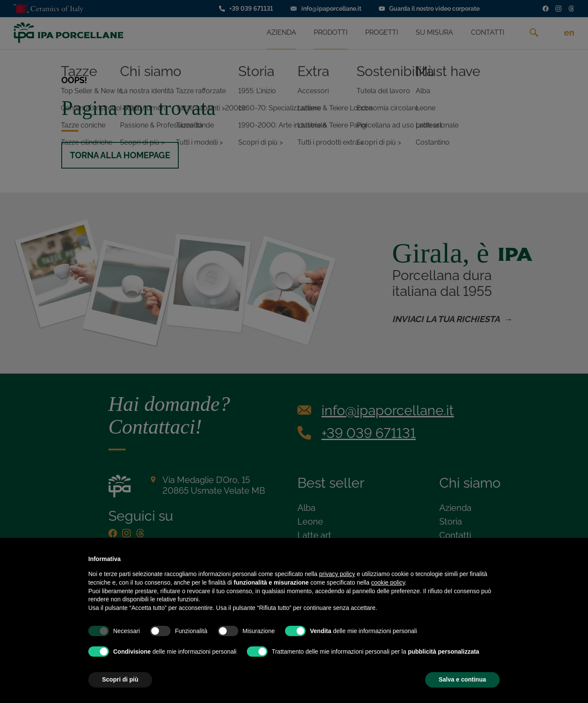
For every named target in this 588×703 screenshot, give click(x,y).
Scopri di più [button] (120, 679)
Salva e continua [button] (462, 679)
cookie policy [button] (388, 582)
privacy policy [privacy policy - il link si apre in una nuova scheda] (337, 574)
